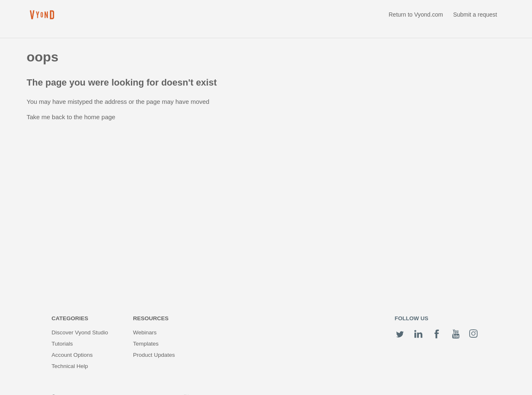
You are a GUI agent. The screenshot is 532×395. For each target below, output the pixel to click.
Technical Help (70, 366)
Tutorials (62, 344)
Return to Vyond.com (416, 15)
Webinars (145, 332)
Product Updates (154, 355)
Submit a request (475, 15)
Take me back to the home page (71, 117)
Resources (151, 318)
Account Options (72, 355)
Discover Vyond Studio (80, 332)
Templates (146, 344)
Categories (70, 318)
